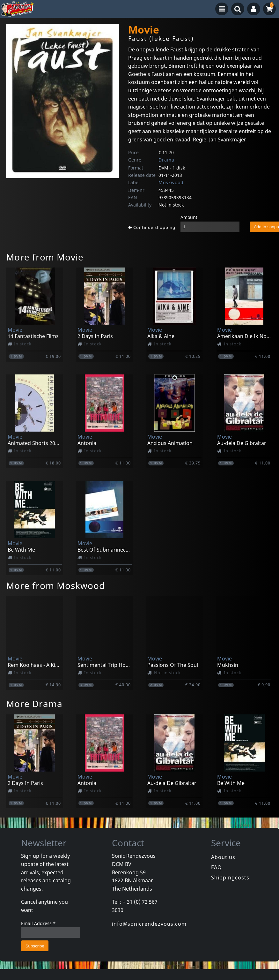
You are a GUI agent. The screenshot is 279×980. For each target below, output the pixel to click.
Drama (166, 160)
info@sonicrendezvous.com (149, 924)
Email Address (38, 923)
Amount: (190, 217)
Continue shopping (152, 227)
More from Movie (45, 257)
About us (223, 857)
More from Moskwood (55, 585)
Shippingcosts (230, 878)
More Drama (34, 704)
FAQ (217, 867)
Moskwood (171, 182)
